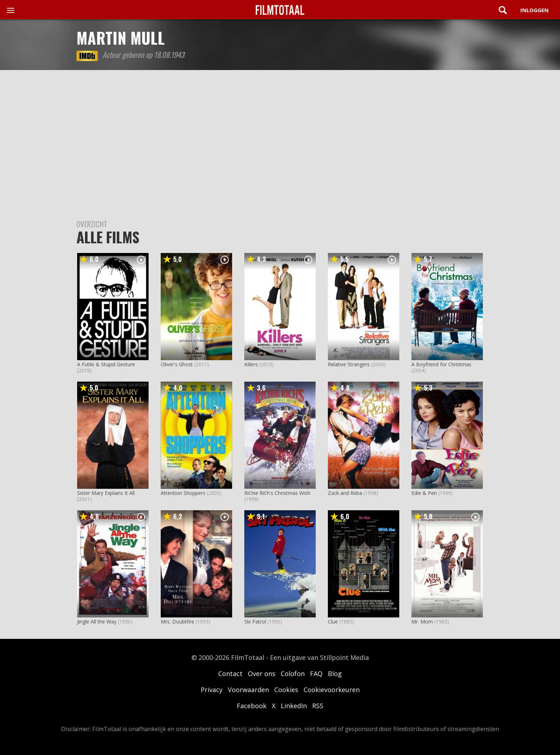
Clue (333, 622)
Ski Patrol (255, 622)
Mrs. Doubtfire (177, 622)
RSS (318, 706)
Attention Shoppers (183, 493)
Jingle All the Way (97, 622)
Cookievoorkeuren (332, 690)
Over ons (262, 674)
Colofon (293, 674)
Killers (251, 364)
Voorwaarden (248, 690)
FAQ (316, 674)
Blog (335, 674)
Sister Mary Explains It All (106, 493)
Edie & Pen (424, 493)
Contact (230, 674)
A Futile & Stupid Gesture (106, 364)
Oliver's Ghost (177, 364)
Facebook (252, 706)
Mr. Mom (422, 622)
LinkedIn (294, 706)
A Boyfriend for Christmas (441, 364)
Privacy (212, 690)
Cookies (286, 690)
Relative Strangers (349, 364)
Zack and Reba (345, 493)
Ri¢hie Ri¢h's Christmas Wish (277, 493)
